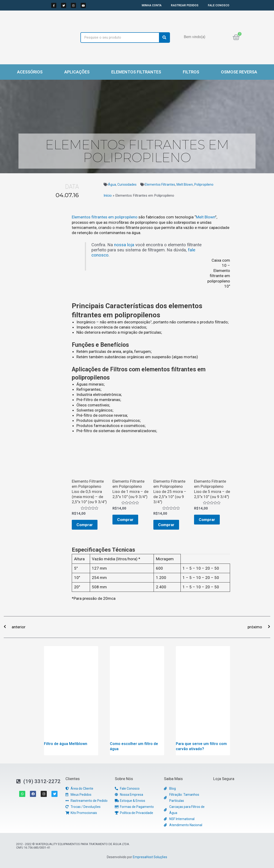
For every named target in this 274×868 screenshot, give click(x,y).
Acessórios (30, 72)
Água (112, 184)
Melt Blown (185, 184)
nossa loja (124, 245)
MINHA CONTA (152, 5)
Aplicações (77, 72)
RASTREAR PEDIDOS (185, 5)
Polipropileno (204, 184)
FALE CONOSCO (219, 5)
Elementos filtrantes (90, 217)
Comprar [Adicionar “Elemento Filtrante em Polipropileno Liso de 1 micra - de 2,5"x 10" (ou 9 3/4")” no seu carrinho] (125, 520)
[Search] (164, 38)
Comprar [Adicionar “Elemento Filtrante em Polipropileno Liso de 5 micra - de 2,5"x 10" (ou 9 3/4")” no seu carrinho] (207, 520)
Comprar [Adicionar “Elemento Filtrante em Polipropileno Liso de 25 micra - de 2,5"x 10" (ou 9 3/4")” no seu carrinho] (166, 525)
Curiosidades (127, 184)
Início (108, 195)
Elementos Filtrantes (136, 72)
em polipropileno (123, 217)
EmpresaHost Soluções (150, 857)
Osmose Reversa (239, 72)
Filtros (191, 72)
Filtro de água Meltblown (66, 744)
